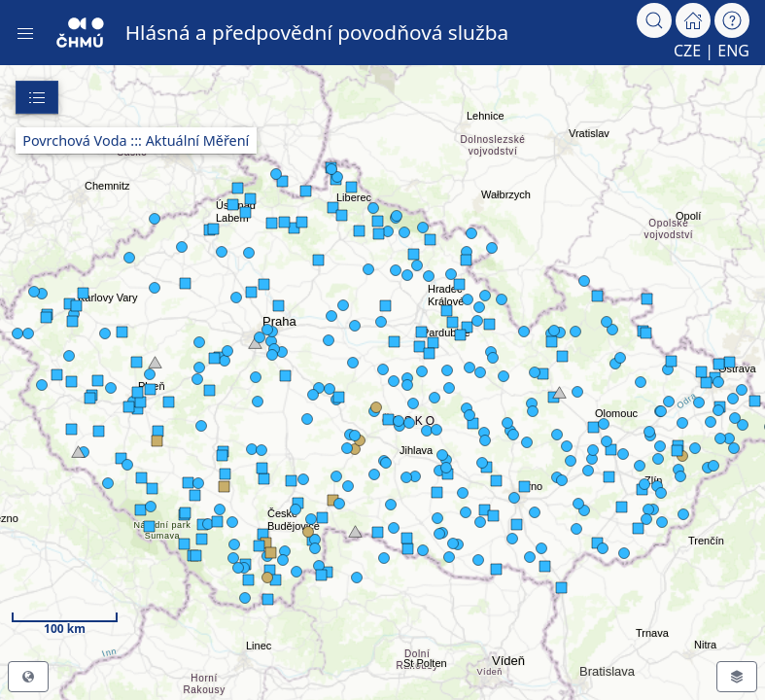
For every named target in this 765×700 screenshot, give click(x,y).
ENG (733, 51)
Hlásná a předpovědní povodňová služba (317, 32)
